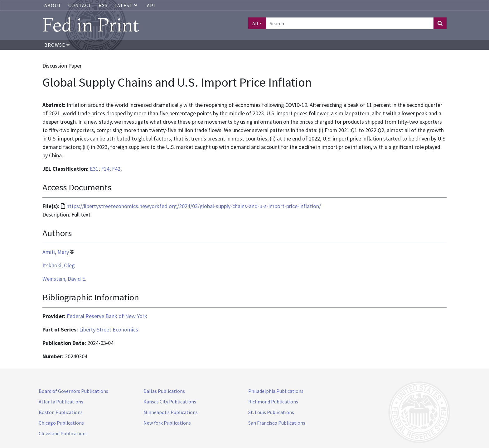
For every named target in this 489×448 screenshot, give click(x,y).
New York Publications (167, 423)
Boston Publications (61, 412)
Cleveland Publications (63, 433)
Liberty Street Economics (109, 329)
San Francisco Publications (277, 423)
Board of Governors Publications (73, 391)
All (255, 23)
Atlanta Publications (61, 402)
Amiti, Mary (56, 252)
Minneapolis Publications (171, 412)
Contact (80, 5)
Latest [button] (127, 5)
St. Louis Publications (271, 412)
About (53, 5)
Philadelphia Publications (276, 391)
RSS (103, 5)
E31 (94, 169)
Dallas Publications (164, 391)
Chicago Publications (61, 423)
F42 (116, 169)
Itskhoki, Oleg (59, 265)
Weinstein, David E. (64, 279)
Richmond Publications (273, 402)
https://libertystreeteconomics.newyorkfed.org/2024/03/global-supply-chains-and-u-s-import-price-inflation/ (194, 206)
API (151, 5)
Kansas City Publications (170, 402)
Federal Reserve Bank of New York (107, 316)
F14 (105, 169)
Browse (57, 45)
